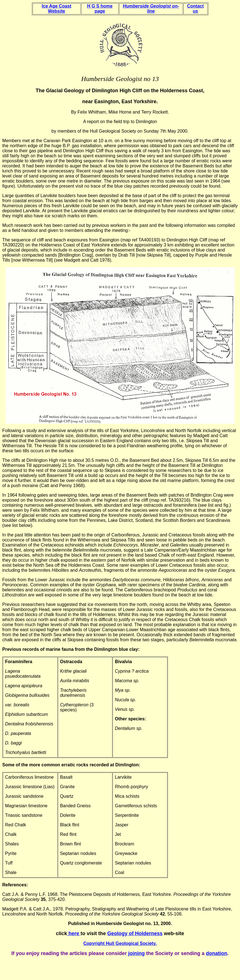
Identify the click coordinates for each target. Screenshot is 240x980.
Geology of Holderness (135, 933)
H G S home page (100, 9)
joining (136, 953)
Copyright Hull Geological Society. (120, 943)
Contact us (195, 9)
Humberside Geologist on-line (151, 9)
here (75, 933)
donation (217, 953)
